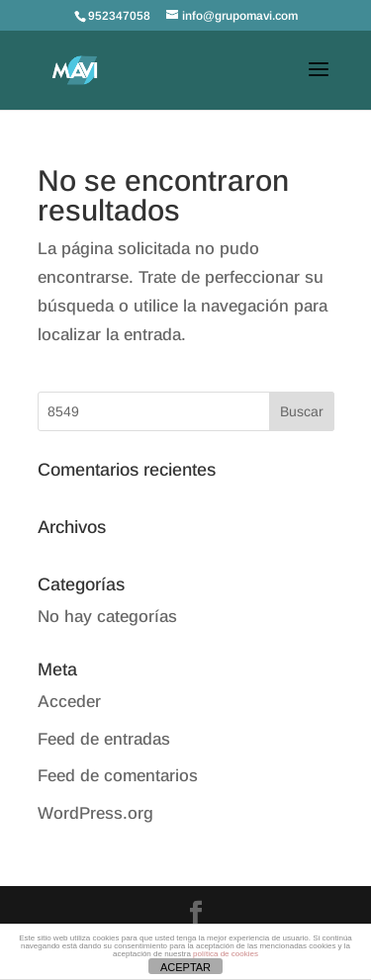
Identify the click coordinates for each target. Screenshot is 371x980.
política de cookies (226, 954)
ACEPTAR (185, 967)
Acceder (69, 702)
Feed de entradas (104, 739)
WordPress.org (95, 813)
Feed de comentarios (118, 776)
